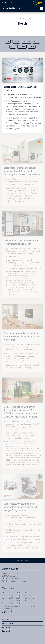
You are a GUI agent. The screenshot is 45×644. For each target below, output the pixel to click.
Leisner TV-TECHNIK (11, 8)
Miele (36, 42)
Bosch (16, 42)
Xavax (32, 47)
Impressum (6, 627)
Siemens (22, 47)
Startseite (5, 620)
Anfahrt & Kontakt (8, 623)
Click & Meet (7, 612)
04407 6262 (8, 2)
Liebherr (26, 42)
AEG (8, 42)
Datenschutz (6, 631)
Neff (13, 47)
